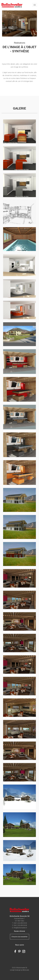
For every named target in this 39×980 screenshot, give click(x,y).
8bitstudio (26, 970)
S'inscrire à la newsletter (20, 937)
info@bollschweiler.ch (20, 928)
